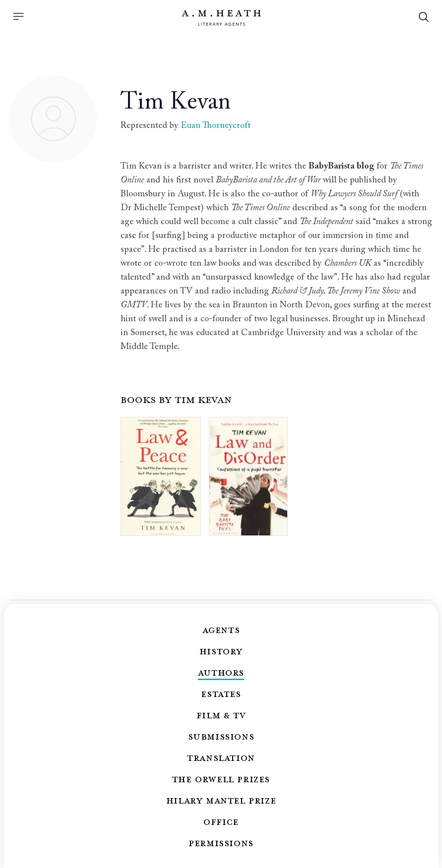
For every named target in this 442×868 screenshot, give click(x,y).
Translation (221, 757)
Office (221, 821)
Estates (221, 694)
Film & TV (221, 715)
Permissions (221, 843)
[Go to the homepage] (221, 18)
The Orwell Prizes (221, 779)
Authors (221, 672)
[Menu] (18, 16)
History (221, 651)
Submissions (221, 736)
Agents (221, 630)
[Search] (424, 17)
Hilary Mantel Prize (221, 800)
